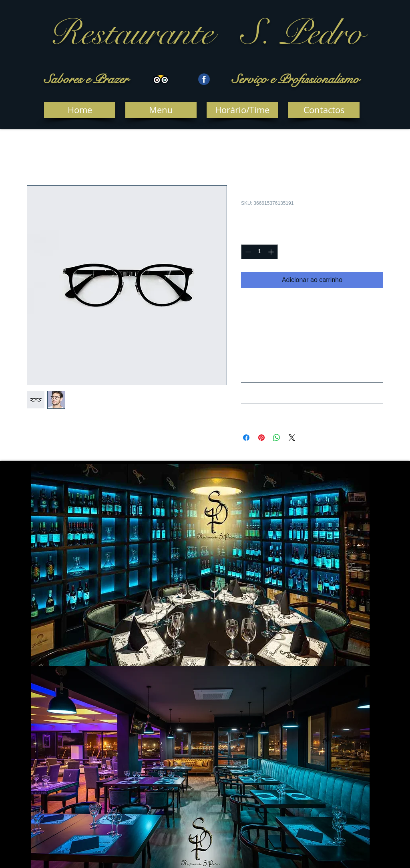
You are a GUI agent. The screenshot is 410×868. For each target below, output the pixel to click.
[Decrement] (247, 252)
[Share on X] (292, 438)
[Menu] (161, 110)
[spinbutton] (259, 252)
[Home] (80, 110)
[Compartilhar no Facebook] (246, 438)
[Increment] (272, 252)
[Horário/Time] (242, 110)
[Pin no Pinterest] (261, 438)
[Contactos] (324, 110)
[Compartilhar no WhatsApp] (277, 438)
